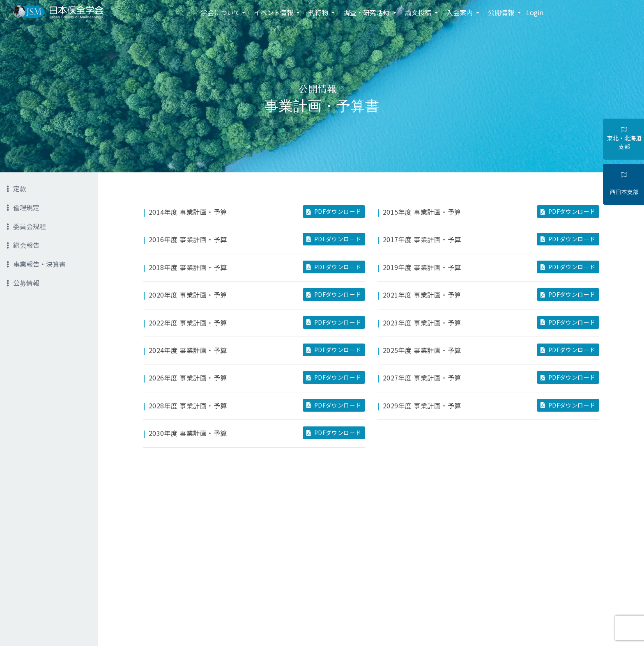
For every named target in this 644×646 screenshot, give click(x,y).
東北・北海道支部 (624, 139)
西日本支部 (624, 184)
